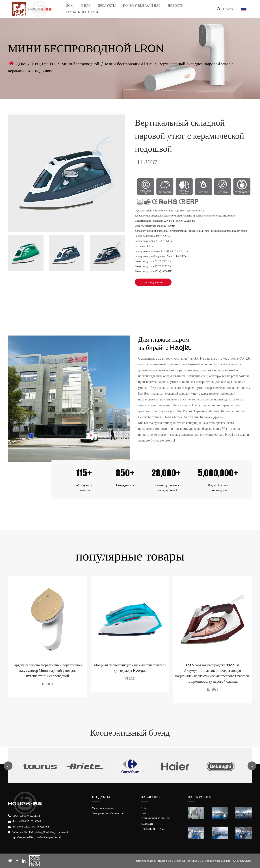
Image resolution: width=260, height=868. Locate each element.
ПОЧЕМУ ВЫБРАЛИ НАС (142, 6)
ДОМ (70, 6)
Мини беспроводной (80, 64)
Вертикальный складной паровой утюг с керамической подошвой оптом (200, 388)
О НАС (86, 6)
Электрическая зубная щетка (107, 813)
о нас (144, 813)
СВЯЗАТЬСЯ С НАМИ (82, 12)
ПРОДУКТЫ (107, 6)
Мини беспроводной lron (129, 64)
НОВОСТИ (176, 6)
